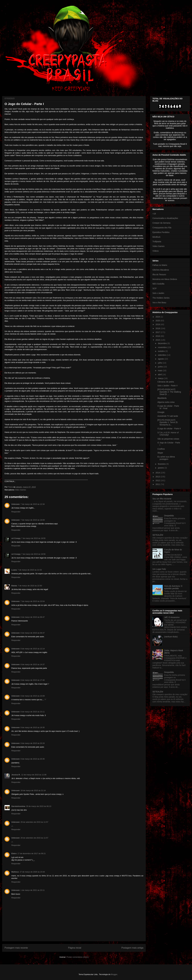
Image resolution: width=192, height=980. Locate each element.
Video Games (20, 490)
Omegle (161, 412)
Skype (160, 453)
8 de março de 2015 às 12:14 (33, 649)
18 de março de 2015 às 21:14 (33, 790)
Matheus (15, 872)
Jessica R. (16, 775)
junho (161, 367)
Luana (14, 570)
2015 (158, 340)
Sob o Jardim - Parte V (168, 386)
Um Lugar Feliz (159, 569)
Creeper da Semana (161, 223)
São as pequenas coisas (168, 439)
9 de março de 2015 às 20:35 (33, 759)
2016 (158, 336)
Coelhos (161, 449)
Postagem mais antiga (132, 948)
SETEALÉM (158, 535)
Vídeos (156, 251)
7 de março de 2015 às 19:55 (33, 538)
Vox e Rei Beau (159, 303)
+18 (154, 214)
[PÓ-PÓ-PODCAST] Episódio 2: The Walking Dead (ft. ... (169, 392)
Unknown (16, 504)
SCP (155, 288)
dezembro (163, 343)
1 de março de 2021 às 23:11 (33, 890)
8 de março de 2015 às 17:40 (33, 680)
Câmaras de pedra (166, 382)
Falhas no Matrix (160, 265)
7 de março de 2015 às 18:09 (33, 520)
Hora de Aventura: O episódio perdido (173, 587)
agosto (161, 359)
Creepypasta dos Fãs (162, 228)
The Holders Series (161, 298)
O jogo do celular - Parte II (169, 429)
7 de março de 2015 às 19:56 (33, 554)
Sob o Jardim (158, 293)
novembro (163, 347)
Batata (14, 586)
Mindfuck (156, 237)
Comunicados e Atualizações (165, 218)
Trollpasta (157, 242)
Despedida (169, 516)
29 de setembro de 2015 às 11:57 (34, 822)
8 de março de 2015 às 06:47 (33, 617)
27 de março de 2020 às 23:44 (32, 872)
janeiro (161, 468)
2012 (158, 480)
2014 (158, 473)
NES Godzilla (158, 284)
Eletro (14, 853)
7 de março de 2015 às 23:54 (33, 601)
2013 (158, 477)
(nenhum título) (171, 637)
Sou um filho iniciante (162, 499)
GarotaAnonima (18, 806)
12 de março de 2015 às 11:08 (34, 775)
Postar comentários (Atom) (78, 957)
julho (160, 363)
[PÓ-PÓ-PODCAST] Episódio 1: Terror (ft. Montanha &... (168, 422)
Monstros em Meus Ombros (165, 279)
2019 (158, 324)
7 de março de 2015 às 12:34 (33, 504)
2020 (158, 321)
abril (160, 375)
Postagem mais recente (16, 948)
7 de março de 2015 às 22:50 (30, 586)
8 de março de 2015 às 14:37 (33, 664)
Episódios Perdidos (161, 232)
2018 (158, 328)
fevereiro (162, 464)
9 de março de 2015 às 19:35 (33, 727)
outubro (161, 351)
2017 (158, 332)
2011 (158, 484)
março (161, 378)
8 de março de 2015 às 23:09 (33, 696)
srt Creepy (16, 538)
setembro (162, 355)
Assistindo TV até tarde (168, 416)
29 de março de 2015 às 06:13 (39, 806)
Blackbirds (162, 398)
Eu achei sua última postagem (166, 458)
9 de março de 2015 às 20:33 (33, 743)
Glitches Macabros (161, 270)
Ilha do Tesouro (159, 275)
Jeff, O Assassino (172, 617)
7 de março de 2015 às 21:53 (30, 570)
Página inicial (75, 948)
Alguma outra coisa (166, 402)
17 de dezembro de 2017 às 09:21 (32, 853)
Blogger (114, 974)
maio (160, 371)
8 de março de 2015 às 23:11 (33, 712)
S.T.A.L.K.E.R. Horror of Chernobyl (168, 434)
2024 (158, 317)
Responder (16, 512)
